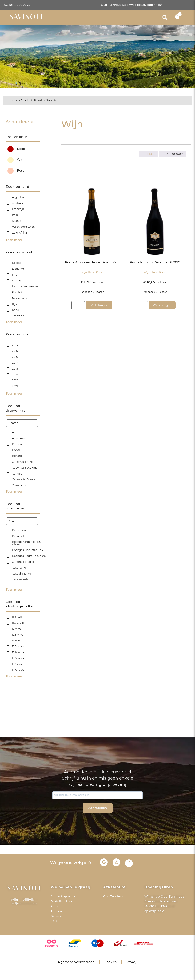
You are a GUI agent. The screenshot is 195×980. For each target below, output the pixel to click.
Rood (99, 272)
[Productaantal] (78, 305)
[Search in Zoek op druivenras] (22, 423)
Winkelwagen (99, 305)
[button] (165, 17)
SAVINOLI (26, 17)
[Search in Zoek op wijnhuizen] (22, 521)
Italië (91, 272)
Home (13, 100)
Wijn (84, 272)
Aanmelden (98, 808)
